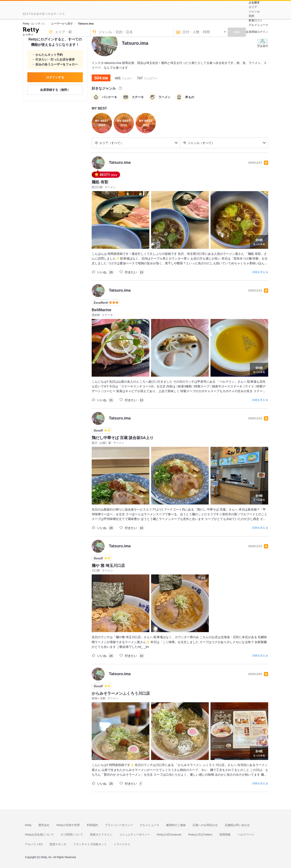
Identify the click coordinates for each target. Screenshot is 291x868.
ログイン (263, 32)
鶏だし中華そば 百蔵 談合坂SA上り (123, 438)
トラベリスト (122, 844)
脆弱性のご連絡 (176, 825)
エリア (253, 7)
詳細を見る (259, 272)
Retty (28, 825)
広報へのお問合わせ (205, 825)
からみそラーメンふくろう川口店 (121, 693)
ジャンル (254, 12)
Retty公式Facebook (169, 835)
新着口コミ (256, 20)
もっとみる (259, 241)
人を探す (254, 3)
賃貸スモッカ (58, 844)
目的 (251, 16)
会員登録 (251, 32)
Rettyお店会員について (39, 835)
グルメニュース (258, 25)
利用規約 (92, 825)
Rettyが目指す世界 (68, 825)
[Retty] (31, 31)
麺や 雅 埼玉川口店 (108, 566)
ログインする (55, 77)
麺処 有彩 (100, 182)
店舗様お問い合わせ (237, 825)
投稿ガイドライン (101, 835)
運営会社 (44, 825)
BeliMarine (101, 310)
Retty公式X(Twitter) (200, 835)
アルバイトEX (34, 844)
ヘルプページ (246, 835)
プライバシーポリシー (119, 825)
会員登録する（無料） (55, 90)
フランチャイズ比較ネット (90, 844)
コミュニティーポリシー (135, 835)
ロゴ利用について (72, 835)
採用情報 (225, 835)
